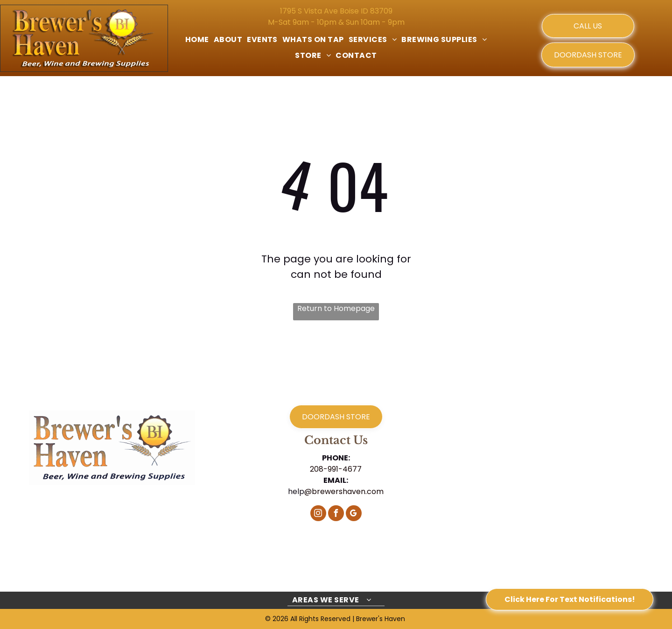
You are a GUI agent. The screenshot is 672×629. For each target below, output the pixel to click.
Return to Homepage (336, 308)
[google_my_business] (354, 514)
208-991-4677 (336, 469)
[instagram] (318, 514)
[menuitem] (197, 40)
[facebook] (336, 514)
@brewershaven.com (344, 491)
